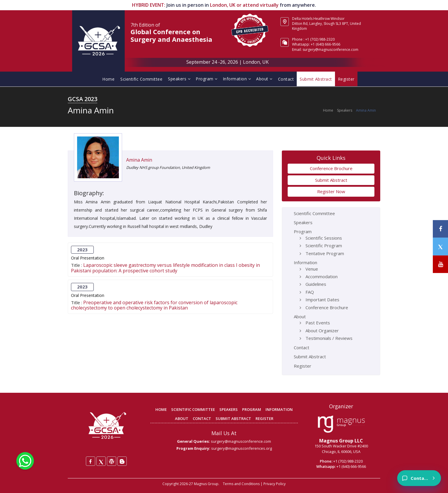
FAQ (310, 292)
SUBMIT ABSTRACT (233, 418)
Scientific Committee (141, 79)
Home (108, 79)
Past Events (318, 323)
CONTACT (202, 418)
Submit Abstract (331, 180)
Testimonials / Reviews (329, 338)
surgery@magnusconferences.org (242, 448)
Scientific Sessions (324, 238)
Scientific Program (324, 245)
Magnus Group (206, 484)
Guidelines (316, 284)
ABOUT (182, 418)
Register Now (331, 191)
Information (237, 79)
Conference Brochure (331, 168)
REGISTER (264, 418)
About (264, 79)
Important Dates (322, 300)
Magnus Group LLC (341, 441)
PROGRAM (252, 409)
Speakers (179, 79)
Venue (312, 269)
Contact (286, 79)
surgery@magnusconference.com (330, 50)
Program (207, 79)
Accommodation (322, 276)
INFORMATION (279, 409)
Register (303, 366)
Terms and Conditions (241, 484)
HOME (161, 409)
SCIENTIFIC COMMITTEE (193, 409)
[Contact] (419, 478)
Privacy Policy (275, 484)
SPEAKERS (229, 409)
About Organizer (322, 331)
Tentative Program (325, 253)
